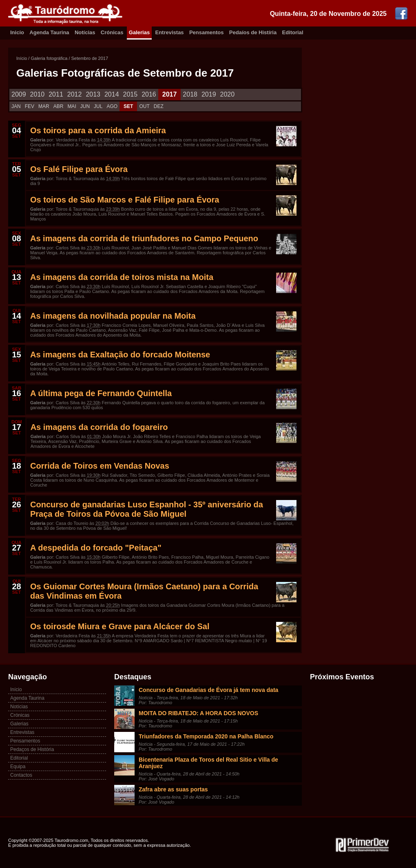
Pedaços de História (32, 749)
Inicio (17, 32)
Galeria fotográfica (49, 58)
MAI (72, 106)
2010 (38, 94)
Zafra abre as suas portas (173, 789)
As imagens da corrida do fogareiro (99, 427)
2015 (131, 94)
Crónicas (112, 32)
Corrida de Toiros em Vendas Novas (100, 466)
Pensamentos (207, 32)
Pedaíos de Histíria (253, 32)
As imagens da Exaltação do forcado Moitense (120, 355)
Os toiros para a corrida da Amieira (98, 130)
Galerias (139, 32)
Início (22, 58)
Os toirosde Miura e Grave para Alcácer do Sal (120, 626)
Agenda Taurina (49, 32)
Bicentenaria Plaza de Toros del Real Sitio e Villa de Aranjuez (208, 763)
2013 (93, 94)
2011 (56, 94)
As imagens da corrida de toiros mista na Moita (122, 277)
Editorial (293, 32)
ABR (59, 106)
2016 (149, 94)
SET (128, 106)
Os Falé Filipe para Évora (79, 169)
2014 (112, 94)
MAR (44, 106)
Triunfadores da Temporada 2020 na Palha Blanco (206, 736)
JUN (85, 106)
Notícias (85, 32)
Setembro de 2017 (90, 58)
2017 (170, 94)
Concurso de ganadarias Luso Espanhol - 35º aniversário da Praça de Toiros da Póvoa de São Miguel (147, 509)
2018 (190, 94)
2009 (19, 94)
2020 (228, 94)
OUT (144, 106)
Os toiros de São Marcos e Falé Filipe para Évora (125, 200)
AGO (112, 106)
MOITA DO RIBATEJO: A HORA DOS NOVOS (198, 713)
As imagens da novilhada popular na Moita (113, 316)
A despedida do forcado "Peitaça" (96, 548)
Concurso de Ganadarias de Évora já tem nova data (208, 690)
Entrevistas (170, 32)
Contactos (21, 775)
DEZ (159, 106)
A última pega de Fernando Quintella (101, 393)
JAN (16, 106)
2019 (209, 94)
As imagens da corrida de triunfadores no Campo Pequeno (144, 238)
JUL (98, 106)
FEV (30, 106)
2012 (75, 94)
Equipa (18, 767)
